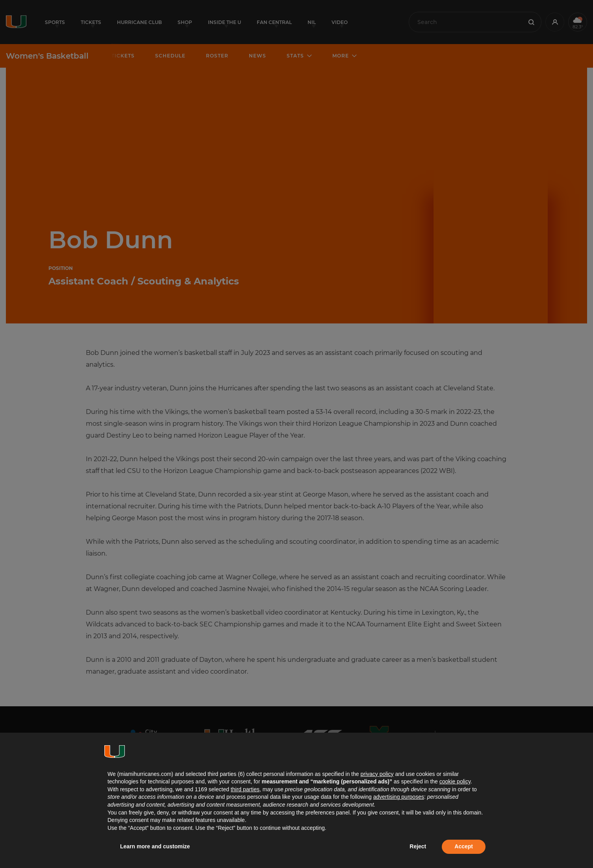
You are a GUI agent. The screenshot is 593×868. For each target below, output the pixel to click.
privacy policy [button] (377, 774)
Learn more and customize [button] (155, 846)
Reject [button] (418, 846)
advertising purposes (399, 797)
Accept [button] (464, 846)
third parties (245, 789)
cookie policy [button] (455, 781)
